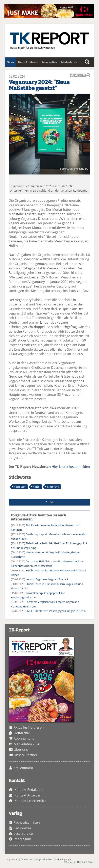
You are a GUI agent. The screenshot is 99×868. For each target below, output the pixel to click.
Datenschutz (27, 859)
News (10, 62)
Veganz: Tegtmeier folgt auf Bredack (47, 579)
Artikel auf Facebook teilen (72, 76)
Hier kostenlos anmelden (71, 467)
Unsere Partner (26, 755)
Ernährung (53, 487)
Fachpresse (22, 828)
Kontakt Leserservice (30, 801)
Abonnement (24, 738)
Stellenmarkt (23, 768)
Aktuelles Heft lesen (29, 727)
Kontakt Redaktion (29, 790)
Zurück (50, 502)
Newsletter (50, 62)
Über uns (21, 750)
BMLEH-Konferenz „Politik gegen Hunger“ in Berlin (56, 611)
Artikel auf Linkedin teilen (80, 76)
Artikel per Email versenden (84, 76)
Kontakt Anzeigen (28, 795)
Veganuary (20, 487)
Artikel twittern (76, 76)
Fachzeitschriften (27, 822)
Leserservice (23, 834)
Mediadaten (69, 62)
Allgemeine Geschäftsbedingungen (54, 859)
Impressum (22, 839)
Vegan (36, 487)
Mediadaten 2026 (27, 744)
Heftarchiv (22, 733)
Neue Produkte (28, 62)
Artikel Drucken (88, 76)
